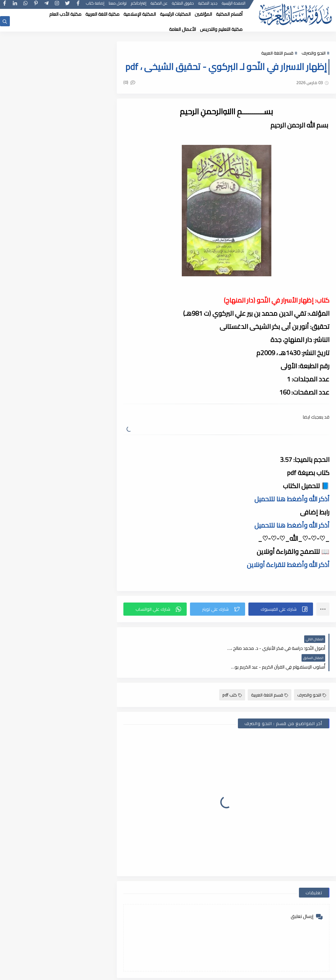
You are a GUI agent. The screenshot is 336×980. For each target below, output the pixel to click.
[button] (281, 625)
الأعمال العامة (182, 29)
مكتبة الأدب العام (65, 14)
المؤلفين (203, 14)
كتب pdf (232, 692)
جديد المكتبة (208, 6)
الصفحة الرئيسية (234, 6)
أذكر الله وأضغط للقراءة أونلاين (288, 580)
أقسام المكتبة (229, 14)
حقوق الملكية (183, 6)
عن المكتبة (159, 6)
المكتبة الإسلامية (140, 14)
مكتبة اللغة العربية (102, 14)
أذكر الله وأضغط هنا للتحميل (292, 515)
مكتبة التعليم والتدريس (221, 29)
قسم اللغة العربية (277, 53)
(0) (132, 98)
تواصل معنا (118, 6)
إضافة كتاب (95, 6)
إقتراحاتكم (139, 6)
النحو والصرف (314, 53)
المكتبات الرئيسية (175, 14)
